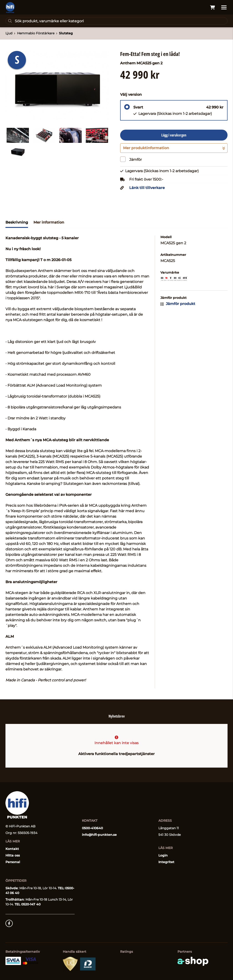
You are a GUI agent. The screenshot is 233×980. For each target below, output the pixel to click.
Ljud (9, 33)
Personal (13, 862)
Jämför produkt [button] (178, 304)
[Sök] (116, 21)
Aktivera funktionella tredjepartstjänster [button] (116, 754)
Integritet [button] (166, 862)
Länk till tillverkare (147, 188)
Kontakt (12, 849)
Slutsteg (66, 33)
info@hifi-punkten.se (99, 835)
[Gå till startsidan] (10, 8)
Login (163, 855)
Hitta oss (13, 855)
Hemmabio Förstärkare (36, 33)
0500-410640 (92, 828)
